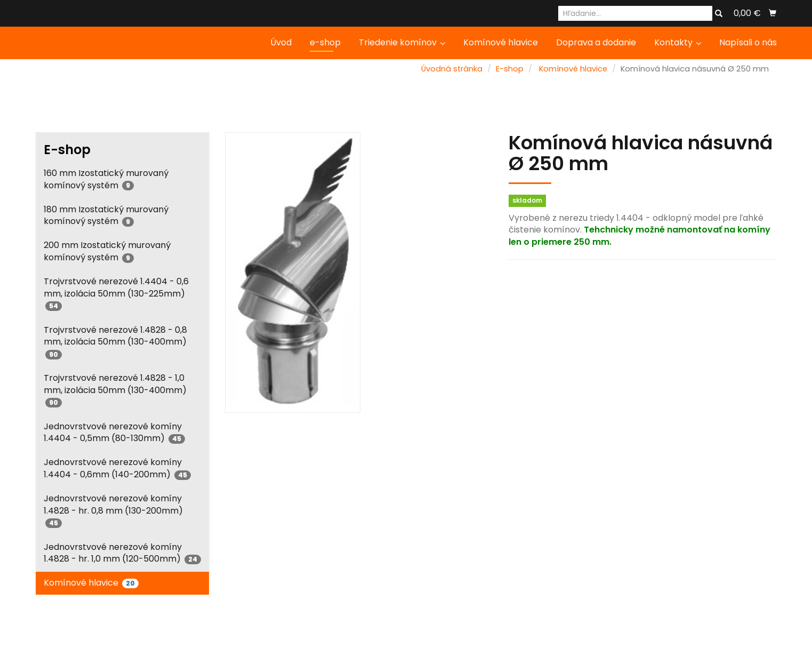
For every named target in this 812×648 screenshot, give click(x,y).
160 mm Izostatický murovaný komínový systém (106, 179)
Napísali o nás (748, 42)
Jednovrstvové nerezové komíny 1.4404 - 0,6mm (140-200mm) (117, 468)
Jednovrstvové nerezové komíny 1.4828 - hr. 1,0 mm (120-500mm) (122, 553)
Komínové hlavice (501, 42)
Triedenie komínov (402, 42)
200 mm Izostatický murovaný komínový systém (107, 251)
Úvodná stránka (452, 69)
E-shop (510, 69)
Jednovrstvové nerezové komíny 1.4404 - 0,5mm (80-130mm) (114, 433)
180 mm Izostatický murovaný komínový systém (106, 215)
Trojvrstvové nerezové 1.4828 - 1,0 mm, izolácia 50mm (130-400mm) (115, 390)
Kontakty (678, 42)
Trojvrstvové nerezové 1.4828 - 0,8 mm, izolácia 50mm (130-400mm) (115, 342)
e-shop (325, 42)
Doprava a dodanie (596, 42)
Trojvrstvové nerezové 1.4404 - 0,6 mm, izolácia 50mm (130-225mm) (116, 293)
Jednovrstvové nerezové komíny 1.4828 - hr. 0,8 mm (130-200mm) (113, 510)
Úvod (281, 42)
